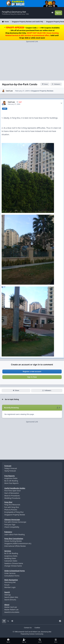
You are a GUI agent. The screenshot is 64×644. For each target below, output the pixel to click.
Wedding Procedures (12, 498)
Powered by (32, 634)
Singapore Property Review (15, 515)
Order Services (10, 573)
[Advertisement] (32, 59)
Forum (7, 585)
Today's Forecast (11, 468)
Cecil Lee (9, 91)
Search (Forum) (10, 600)
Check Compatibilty (12, 527)
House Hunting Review (13, 541)
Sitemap (8, 595)
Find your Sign (10, 525)
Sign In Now (32, 377)
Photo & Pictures (11, 510)
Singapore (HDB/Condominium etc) (18, 543)
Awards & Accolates (12, 612)
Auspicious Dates (11, 478)
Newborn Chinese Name (14, 563)
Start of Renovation (12, 493)
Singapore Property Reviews (42, 91)
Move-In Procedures (12, 496)
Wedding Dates (10, 558)
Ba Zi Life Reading (11, 481)
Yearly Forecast (10, 471)
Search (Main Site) (11, 597)
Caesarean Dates (11, 561)
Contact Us (28, 628)
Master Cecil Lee (11, 607)
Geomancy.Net (10, 582)
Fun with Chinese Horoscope (15, 522)
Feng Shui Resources (12, 505)
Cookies (37, 628)
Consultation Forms (12, 576)
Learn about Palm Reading (15, 534)
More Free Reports (12, 483)
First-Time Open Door (13, 491)
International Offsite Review (15, 546)
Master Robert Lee (11, 610)
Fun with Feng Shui (12, 507)
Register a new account (32, 371)
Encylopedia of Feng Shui (14, 512)
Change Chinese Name (13, 566)
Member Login (10, 587)
